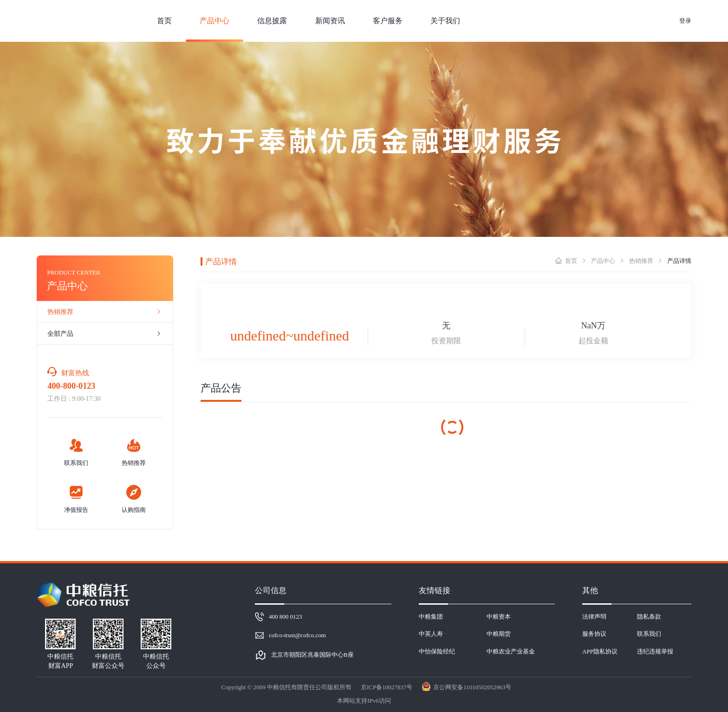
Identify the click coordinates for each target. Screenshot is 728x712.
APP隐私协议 (600, 651)
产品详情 (679, 261)
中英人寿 (431, 634)
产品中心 (603, 261)
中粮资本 (499, 617)
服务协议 (594, 634)
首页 (571, 261)
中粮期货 (499, 634)
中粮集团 (431, 617)
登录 (685, 21)
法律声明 (594, 617)
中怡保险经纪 (437, 651)
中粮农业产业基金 (511, 651)
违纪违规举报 (655, 651)
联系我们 (649, 634)
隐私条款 (649, 617)
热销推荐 (641, 261)
